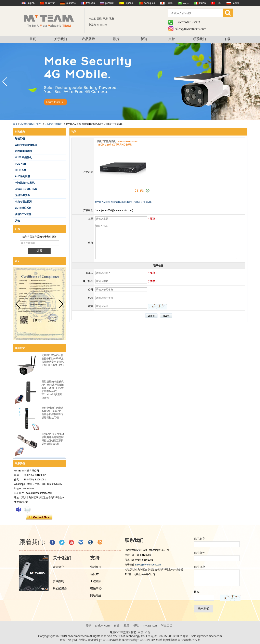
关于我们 (61, 39)
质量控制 (58, 581)
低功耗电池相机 (24, 151)
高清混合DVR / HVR (31, 124)
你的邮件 (199, 553)
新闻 (144, 39)
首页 (33, 39)
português (149, 3)
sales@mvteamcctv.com (191, 29)
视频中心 (96, 588)
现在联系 (39, 517)
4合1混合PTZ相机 (25, 183)
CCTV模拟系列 (23, 208)
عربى (186, 3)
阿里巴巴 (167, 625)
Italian (203, 3)
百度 (117, 625)
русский (110, 3)
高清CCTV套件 (23, 214)
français (91, 3)
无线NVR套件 (22, 195)
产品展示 (88, 39)
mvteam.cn (150, 625)
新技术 (94, 574)
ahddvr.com (102, 625)
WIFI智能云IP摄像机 (26, 145)
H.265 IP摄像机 (23, 157)
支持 (172, 39)
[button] (255, 82)
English (31, 3)
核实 (197, 592)
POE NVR (21, 164)
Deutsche (71, 3)
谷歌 (136, 625)
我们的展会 (60, 588)
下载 (227, 39)
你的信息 (199, 567)
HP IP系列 (21, 170)
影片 (116, 39)
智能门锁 (20, 139)
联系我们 (199, 39)
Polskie (236, 3)
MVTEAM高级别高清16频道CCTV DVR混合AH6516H (124, 202)
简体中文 (50, 3)
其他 (17, 221)
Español (129, 3)
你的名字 (199, 539)
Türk (219, 3)
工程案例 (96, 581)
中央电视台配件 (24, 202)
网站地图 (96, 595)
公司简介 (58, 567)
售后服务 (96, 567)
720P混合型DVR (54, 124)
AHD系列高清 (23, 176)
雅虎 (126, 625)
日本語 (169, 3)
